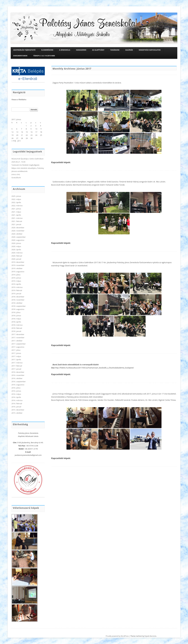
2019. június (16, 278)
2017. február (17, 366)
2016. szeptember (19, 382)
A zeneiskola (65, 50)
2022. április (16, 202)
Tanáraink (115, 50)
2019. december (18, 262)
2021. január (16, 224)
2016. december (18, 372)
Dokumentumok (20, 56)
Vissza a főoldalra (19, 99)
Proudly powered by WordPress (117, 636)
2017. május (16, 356)
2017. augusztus (18, 347)
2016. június (16, 391)
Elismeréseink (47, 50)
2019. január (16, 294)
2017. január (16, 369)
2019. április (16, 284)
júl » (19, 141)
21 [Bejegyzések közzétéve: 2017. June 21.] (22, 135)
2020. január (16, 259)
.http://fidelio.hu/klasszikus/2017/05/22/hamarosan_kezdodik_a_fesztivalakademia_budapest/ (94, 368)
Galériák (129, 50)
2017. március (17, 363)
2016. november (18, 375)
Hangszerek (81, 50)
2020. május (16, 246)
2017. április (16, 360)
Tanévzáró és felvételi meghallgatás (25, 165)
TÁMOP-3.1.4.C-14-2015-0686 (44, 56)
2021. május (16, 212)
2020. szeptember (19, 237)
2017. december (18, 334)
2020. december (18, 228)
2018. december (18, 297)
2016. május (16, 394)
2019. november (18, 265)
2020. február (17, 256)
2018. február (17, 328)
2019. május (16, 281)
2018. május (16, 319)
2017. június (16, 353)
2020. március (17, 253)
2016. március (17, 400)
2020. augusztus (18, 240)
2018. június (16, 316)
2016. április (16, 397)
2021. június (16, 209)
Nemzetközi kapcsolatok (150, 50)
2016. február (17, 403)
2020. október (17, 234)
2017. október (17, 341)
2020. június (16, 243)
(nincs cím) (16, 174)
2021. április (16, 215)
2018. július (16, 312)
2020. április (16, 250)
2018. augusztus (18, 309)
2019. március (17, 287)
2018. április (16, 322)
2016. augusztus (18, 385)
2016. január (16, 407)
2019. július (16, 275)
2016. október (17, 378)
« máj (14, 141)
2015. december (18, 410)
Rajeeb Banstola (150, 636)
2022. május (16, 199)
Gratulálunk (16, 178)
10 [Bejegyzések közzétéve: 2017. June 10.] (36, 129)
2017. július (16, 350)
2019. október (17, 268)
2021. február (17, 221)
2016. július (16, 388)
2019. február (17, 290)
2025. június (16, 196)
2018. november (18, 300)
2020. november (18, 231)
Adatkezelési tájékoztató (24, 50)
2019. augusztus (18, 272)
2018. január (16, 331)
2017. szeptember (19, 344)
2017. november (18, 338)
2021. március (17, 218)
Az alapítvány (98, 50)
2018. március (17, 325)
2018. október (17, 303)
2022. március (17, 206)
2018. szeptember (19, 306)
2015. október (17, 413)
